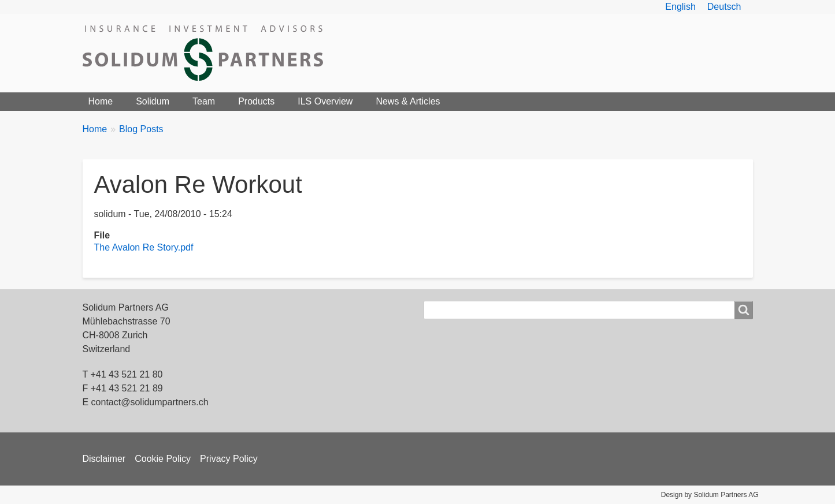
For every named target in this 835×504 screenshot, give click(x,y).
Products (256, 101)
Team (204, 101)
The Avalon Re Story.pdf (144, 247)
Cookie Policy (163, 459)
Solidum (153, 101)
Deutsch (724, 7)
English (680, 7)
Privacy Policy (229, 459)
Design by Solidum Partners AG (710, 495)
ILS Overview (325, 101)
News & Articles (408, 101)
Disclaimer (104, 459)
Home (101, 101)
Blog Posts (141, 129)
